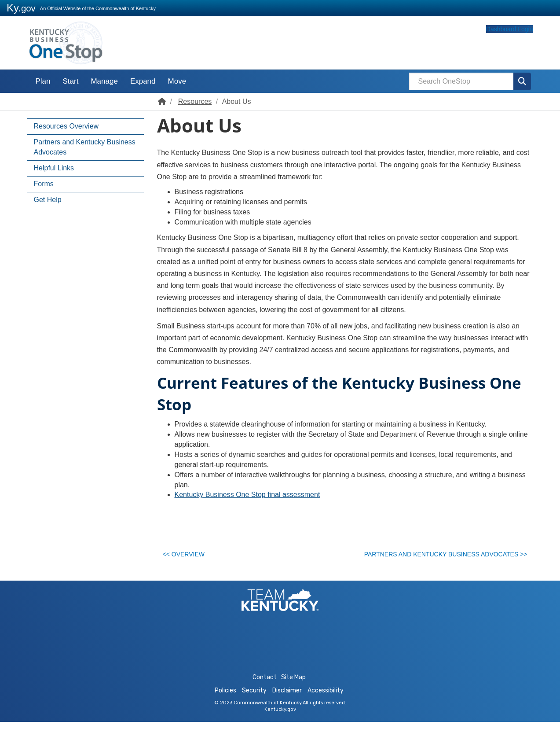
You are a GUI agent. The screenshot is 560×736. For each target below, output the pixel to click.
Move (177, 81)
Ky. (21, 8)
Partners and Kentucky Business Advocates (85, 147)
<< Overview (188, 557)
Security (254, 705)
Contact (265, 691)
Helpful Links (54, 168)
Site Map (293, 691)
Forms (44, 184)
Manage (104, 81)
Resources (195, 101)
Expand (143, 81)
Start (71, 81)
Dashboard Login (493, 45)
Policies (225, 705)
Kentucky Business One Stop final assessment (247, 495)
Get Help (48, 200)
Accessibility (326, 705)
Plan (43, 81)
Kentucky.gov (280, 723)
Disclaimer (287, 705)
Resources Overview (66, 126)
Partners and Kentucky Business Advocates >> (440, 557)
